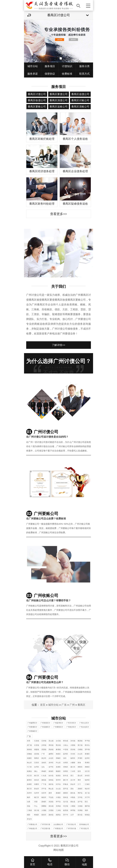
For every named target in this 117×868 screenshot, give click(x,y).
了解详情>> (58, 345)
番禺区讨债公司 (37, 94)
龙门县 (87, 793)
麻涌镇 (58, 749)
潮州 (86, 810)
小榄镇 (73, 806)
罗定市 (29, 819)
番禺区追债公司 (80, 94)
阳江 (86, 802)
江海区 (87, 784)
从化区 (51, 758)
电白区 (87, 789)
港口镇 (37, 810)
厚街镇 (51, 745)
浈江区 (87, 771)
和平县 (58, 802)
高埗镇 (73, 749)
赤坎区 (87, 776)
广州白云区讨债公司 (84, 723)
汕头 (43, 767)
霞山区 (80, 776)
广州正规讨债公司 (45, 829)
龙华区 (51, 763)
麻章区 (29, 780)
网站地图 (59, 850)
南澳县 (29, 771)
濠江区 (73, 767)
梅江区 (37, 797)
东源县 (51, 802)
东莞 (29, 741)
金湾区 (37, 767)
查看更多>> (58, 214)
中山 (36, 806)
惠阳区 (66, 793)
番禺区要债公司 (59, 94)
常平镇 (87, 741)
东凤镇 (58, 806)
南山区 (29, 763)
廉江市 (66, 780)
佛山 (36, 771)
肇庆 (79, 780)
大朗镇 (73, 745)
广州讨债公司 (71, 824)
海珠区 (58, 754)
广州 (72, 705)
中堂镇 (66, 749)
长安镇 (37, 745)
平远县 (51, 797)
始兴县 (51, 776)
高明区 (66, 771)
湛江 (72, 776)
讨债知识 (67, 66)
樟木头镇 (87, 745)
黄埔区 (87, 754)
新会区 (37, 789)
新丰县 (66, 776)
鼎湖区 (29, 784)
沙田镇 (44, 745)
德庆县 (51, 784)
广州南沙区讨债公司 (71, 727)
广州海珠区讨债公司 (45, 723)
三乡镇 (58, 810)
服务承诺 (33, 74)
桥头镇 (66, 741)
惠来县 (51, 815)
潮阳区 (80, 767)
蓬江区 (29, 789)
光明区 (66, 763)
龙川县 (66, 802)
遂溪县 (44, 780)
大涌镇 (44, 810)
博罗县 (80, 793)
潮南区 (87, 767)
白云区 (80, 754)
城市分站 (33, 66)
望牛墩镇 (87, 750)
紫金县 (73, 802)
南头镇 (51, 806)
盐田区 (87, 758)
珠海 (79, 763)
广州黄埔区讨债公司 (32, 727)
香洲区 (87, 763)
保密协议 (50, 74)
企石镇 (58, 741)
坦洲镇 (80, 810)
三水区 (73, 771)
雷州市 (58, 780)
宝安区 (37, 763)
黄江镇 (80, 745)
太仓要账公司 (58, 824)
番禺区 (81, 705)
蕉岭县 (66, 797)
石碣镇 (80, 749)
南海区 (51, 771)
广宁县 (44, 784)
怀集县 (66, 784)
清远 (29, 806)
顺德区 (58, 771)
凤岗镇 (51, 749)
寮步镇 (58, 745)
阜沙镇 (66, 806)
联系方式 (84, 74)
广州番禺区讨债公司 (58, 727)
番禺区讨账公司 (80, 100)
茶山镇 (51, 741)
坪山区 (58, 763)
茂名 (72, 789)
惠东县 (73, 793)
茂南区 (80, 789)
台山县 (58, 789)
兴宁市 (87, 797)
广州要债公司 (32, 824)
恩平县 (66, 789)
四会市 (73, 784)
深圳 (65, 758)
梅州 (29, 797)
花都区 (29, 758)
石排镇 (44, 741)
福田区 (73, 758)
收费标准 (67, 74)
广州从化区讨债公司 (84, 727)
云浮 (72, 815)
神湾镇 (73, 810)
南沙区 (44, 758)
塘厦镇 (37, 749)
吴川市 (73, 780)
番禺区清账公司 (80, 107)
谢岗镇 (29, 749)
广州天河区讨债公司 (71, 723)
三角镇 (29, 810)
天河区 (73, 754)
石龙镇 (37, 741)
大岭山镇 (66, 745)
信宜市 (44, 793)
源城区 (44, 802)
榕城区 (37, 815)
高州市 (29, 793)
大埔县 (58, 797)
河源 (36, 802)
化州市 (37, 793)
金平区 (51, 767)
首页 (43, 705)
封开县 (58, 784)
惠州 (50, 793)
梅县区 (44, 797)
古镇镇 (80, 806)
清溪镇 (44, 749)
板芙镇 (66, 810)
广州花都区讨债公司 (45, 727)
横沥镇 (80, 741)
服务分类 (84, 66)
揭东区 (44, 815)
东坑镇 (73, 741)
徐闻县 (51, 780)
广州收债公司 (32, 828)
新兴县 (80, 815)
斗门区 (29, 767)
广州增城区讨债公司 (32, 731)
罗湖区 (80, 758)
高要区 (37, 784)
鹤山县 (51, 789)
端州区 (87, 780)
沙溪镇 (51, 810)
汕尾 (29, 802)
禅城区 (44, 771)
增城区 (58, 758)
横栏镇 (87, 806)
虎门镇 (29, 745)
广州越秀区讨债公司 (32, 723)
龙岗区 (44, 763)
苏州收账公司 (84, 824)
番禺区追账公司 (59, 107)
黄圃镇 (44, 806)
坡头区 (37, 780)
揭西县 (58, 815)
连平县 (80, 802)
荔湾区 (66, 754)
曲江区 (37, 776)
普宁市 (66, 815)
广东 (64, 705)
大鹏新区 (73, 763)
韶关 (79, 771)
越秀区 (51, 754)
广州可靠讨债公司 (45, 825)
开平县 (44, 789)
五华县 (80, 797)
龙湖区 (58, 767)
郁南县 (87, 815)
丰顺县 (73, 797)
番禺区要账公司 (37, 107)
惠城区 (58, 793)
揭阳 (29, 815)
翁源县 (58, 776)
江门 (79, 784)
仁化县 (44, 776)
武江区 (29, 776)
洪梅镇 (29, 754)
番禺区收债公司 (37, 100)
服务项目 (50, 66)
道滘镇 (37, 754)
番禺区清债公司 (59, 100)
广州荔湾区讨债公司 (58, 723)
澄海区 (66, 767)
